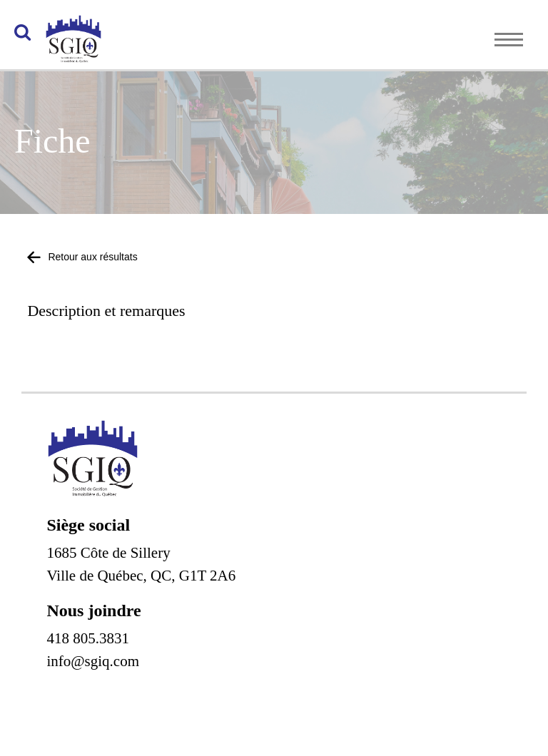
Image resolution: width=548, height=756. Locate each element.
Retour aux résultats (82, 257)
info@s (68, 661)
